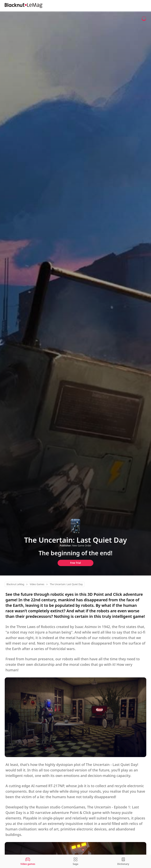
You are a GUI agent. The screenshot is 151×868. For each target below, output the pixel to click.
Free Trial (75, 563)
